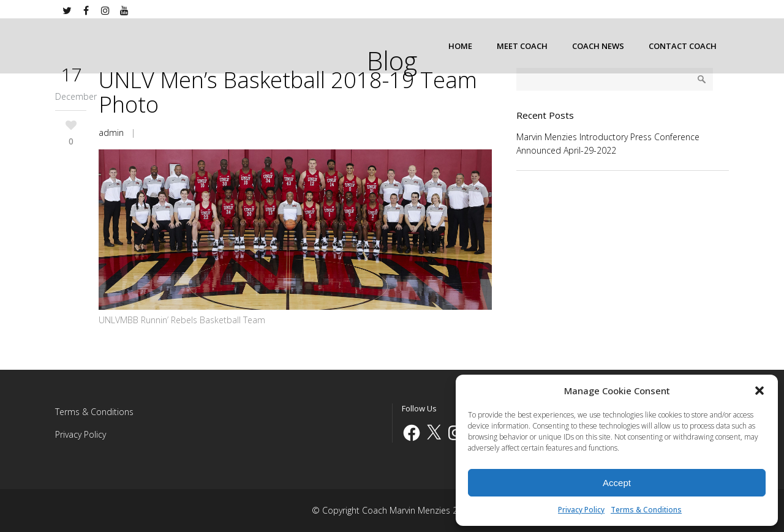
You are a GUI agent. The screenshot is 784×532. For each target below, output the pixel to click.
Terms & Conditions (646, 510)
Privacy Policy (581, 510)
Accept (617, 483)
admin (111, 133)
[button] (759, 391)
